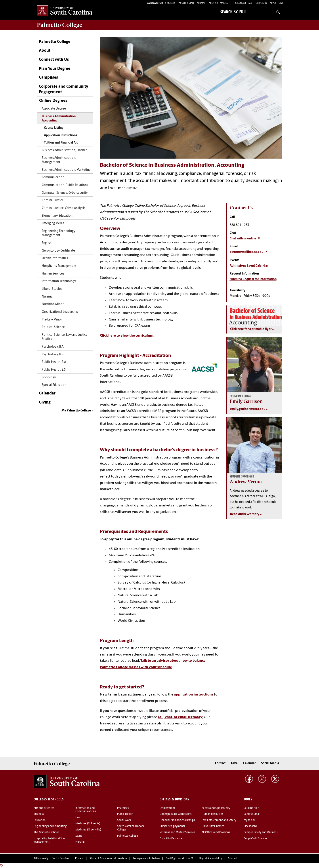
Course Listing (54, 128)
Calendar (241, 3)
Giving (45, 403)
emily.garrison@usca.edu (248, 409)
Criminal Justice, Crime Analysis (64, 208)
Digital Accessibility (210, 859)
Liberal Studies (52, 289)
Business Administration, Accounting (59, 119)
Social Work (124, 820)
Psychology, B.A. (53, 347)
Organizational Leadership (60, 312)
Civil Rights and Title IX (179, 859)
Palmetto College (60, 25)
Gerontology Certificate (58, 251)
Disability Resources (172, 839)
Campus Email (252, 814)
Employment (167, 808)
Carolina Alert (252, 808)
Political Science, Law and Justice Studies (65, 337)
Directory (262, 3)
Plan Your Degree (55, 69)
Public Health (125, 814)
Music (79, 836)
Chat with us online (243, 239)
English (47, 243)
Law (78, 818)
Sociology (49, 378)
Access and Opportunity (216, 808)
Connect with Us (54, 60)
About (45, 51)
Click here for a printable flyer (251, 329)
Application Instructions (60, 136)
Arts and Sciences (44, 808)
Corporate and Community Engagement (64, 89)
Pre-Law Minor (52, 320)
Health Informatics (55, 258)
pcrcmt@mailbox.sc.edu (246, 252)
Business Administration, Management (59, 160)
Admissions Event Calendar (249, 266)
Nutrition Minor (53, 304)
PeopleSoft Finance (255, 839)
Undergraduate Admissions (176, 814)
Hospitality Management (59, 266)
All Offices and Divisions (216, 832)
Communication (53, 177)
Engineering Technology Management (59, 233)
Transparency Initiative (146, 859)
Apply (273, 3)
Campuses (48, 78)
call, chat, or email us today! (181, 717)
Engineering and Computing (50, 826)
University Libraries (213, 826)
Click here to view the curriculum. (127, 336)
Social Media (270, 763)
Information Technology (59, 281)
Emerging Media (53, 223)
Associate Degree (54, 109)
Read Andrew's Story (245, 514)
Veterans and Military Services (177, 832)
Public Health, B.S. (54, 370)
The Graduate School (46, 832)
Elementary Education (57, 216)
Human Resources (212, 814)
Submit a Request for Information (253, 279)
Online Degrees (53, 101)
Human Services (53, 274)
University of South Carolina (53, 859)
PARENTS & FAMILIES (218, 3)
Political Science (53, 327)
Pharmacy (123, 808)
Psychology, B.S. (53, 355)
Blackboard (250, 826)
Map (251, 3)
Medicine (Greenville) (88, 830)
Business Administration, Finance (65, 150)
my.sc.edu (250, 820)
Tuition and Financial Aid (61, 143)
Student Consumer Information (108, 859)
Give (281, 3)
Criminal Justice (53, 200)
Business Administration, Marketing (66, 170)
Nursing (47, 297)
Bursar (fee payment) (172, 826)
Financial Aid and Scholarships (177, 820)
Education (40, 820)
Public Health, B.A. (54, 362)
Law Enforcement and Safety (219, 820)
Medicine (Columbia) (88, 824)
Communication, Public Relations (65, 185)
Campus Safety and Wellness (261, 832)
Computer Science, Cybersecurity (65, 193)
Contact (220, 763)
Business (39, 814)
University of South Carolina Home (65, 11)
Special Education (54, 385)
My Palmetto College (76, 411)
